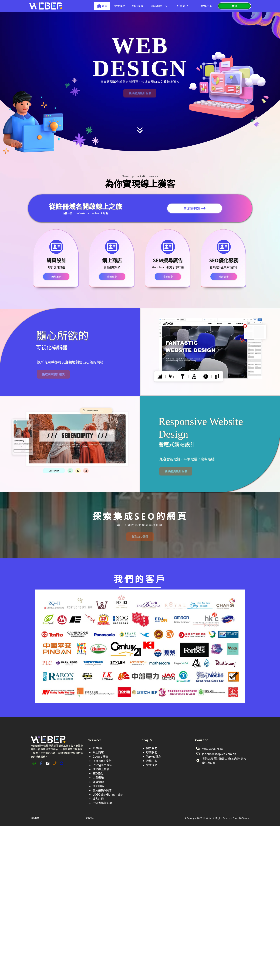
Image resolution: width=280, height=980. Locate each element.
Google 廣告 (100, 757)
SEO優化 (98, 773)
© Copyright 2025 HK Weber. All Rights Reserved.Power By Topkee (217, 818)
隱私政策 (35, 818)
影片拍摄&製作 (102, 790)
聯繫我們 (152, 752)
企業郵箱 (98, 778)
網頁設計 (98, 748)
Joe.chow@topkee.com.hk (219, 754)
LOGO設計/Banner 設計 (108, 795)
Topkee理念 (154, 757)
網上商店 (98, 752)
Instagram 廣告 (103, 765)
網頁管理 (98, 782)
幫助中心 (90, 818)
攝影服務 (98, 786)
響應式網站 (172, 444)
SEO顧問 (128, 525)
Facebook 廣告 (102, 761)
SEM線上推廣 (101, 769)
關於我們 (152, 748)
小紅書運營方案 (102, 803)
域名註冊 (98, 799)
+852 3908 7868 (212, 749)
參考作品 (152, 765)
